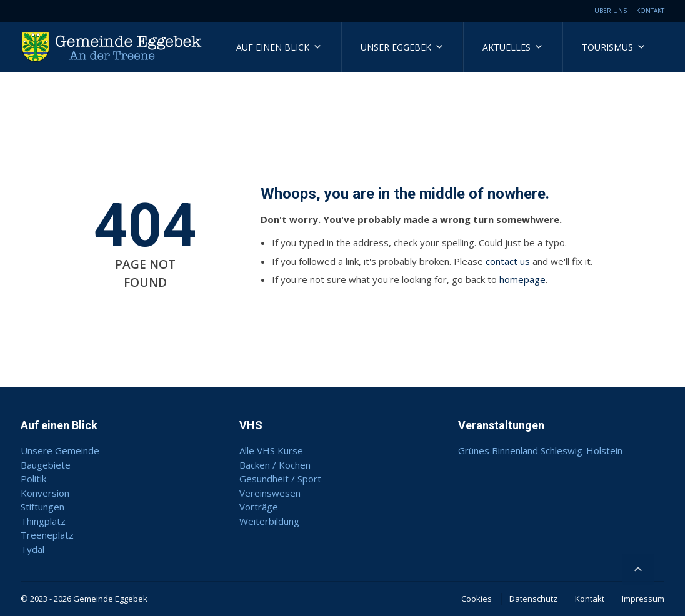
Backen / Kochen (275, 465)
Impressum (643, 599)
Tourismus (614, 47)
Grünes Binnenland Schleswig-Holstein (540, 450)
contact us (508, 261)
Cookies (477, 599)
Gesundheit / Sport (280, 479)
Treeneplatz (47, 535)
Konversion (45, 493)
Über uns (611, 11)
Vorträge (259, 507)
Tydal (32, 549)
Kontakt (650, 11)
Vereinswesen (270, 493)
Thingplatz (43, 521)
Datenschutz (533, 599)
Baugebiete (46, 465)
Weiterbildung (269, 521)
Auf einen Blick (279, 47)
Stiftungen (42, 507)
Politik (33, 479)
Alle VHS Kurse (271, 450)
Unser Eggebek (402, 47)
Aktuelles (513, 47)
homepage (522, 279)
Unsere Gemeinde (60, 450)
